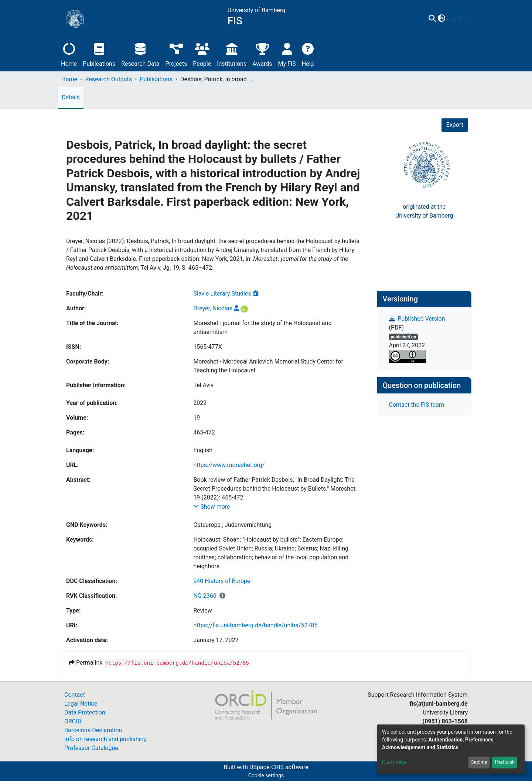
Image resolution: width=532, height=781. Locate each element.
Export (455, 125)
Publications (99, 54)
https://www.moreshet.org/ (229, 465)
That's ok (504, 762)
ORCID (73, 721)
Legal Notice (81, 704)
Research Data (140, 54)
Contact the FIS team (417, 405)
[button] (441, 19)
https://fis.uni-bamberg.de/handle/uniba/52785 (255, 625)
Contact (75, 695)
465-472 (204, 432)
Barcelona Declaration (93, 730)
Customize (394, 762)
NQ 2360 (205, 596)
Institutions (232, 54)
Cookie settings (266, 775)
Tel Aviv (203, 385)
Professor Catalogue (91, 748)
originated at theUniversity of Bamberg (424, 211)
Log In (455, 19)
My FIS (287, 54)
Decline (479, 762)
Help (308, 54)
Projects (176, 54)
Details (71, 97)
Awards (262, 54)
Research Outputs (108, 79)
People (202, 54)
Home (69, 54)
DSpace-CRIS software (279, 767)
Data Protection (85, 712)
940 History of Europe (222, 581)
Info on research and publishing (105, 739)
